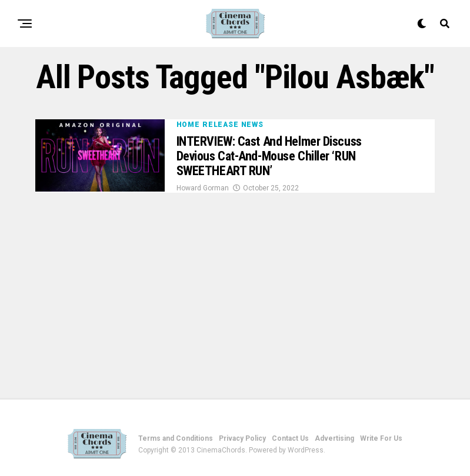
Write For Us (381, 438)
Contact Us (290, 438)
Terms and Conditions (176, 438)
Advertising (334, 438)
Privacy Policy (242, 438)
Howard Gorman (203, 188)
